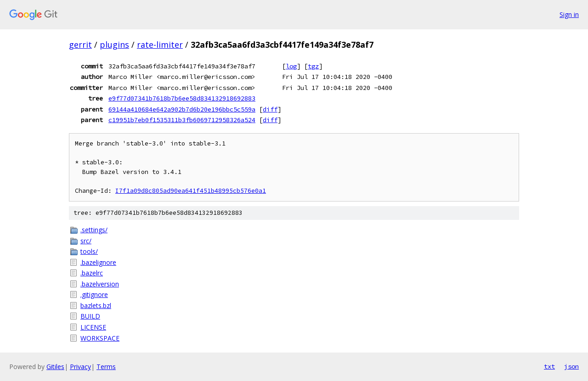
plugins (114, 45)
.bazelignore (98, 262)
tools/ (89, 251)
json (571, 366)
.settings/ (94, 230)
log (291, 66)
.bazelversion (100, 284)
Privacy (80, 367)
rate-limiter (160, 45)
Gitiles (55, 367)
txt (549, 366)
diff (270, 109)
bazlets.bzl (96, 305)
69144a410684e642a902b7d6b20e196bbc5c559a (182, 109)
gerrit (80, 45)
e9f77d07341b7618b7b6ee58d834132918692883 (182, 98)
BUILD (90, 316)
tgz (313, 66)
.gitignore (94, 294)
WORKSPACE (100, 338)
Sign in (569, 14)
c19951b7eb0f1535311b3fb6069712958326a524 (182, 120)
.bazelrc (92, 273)
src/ (86, 241)
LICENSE (93, 327)
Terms (106, 367)
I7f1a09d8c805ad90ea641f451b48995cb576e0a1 (191, 191)
